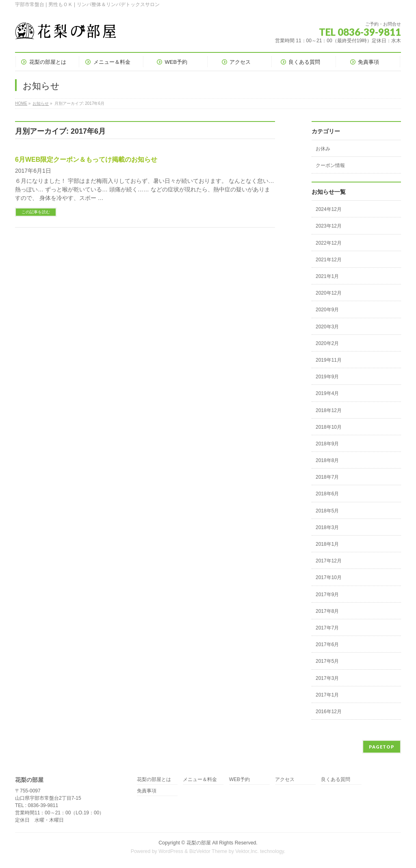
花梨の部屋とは (154, 780)
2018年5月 (327, 511)
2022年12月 (329, 243)
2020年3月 (327, 327)
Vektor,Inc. (247, 851)
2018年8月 (327, 460)
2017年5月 (327, 661)
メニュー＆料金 (200, 780)
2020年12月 (329, 293)
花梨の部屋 (199, 843)
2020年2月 (327, 343)
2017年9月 (327, 595)
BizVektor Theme (208, 851)
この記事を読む (36, 212)
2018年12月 (329, 410)
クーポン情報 (330, 165)
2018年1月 (327, 544)
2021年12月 (329, 260)
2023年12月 (329, 226)
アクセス (285, 780)
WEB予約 (239, 780)
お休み (323, 149)
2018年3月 (327, 527)
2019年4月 (327, 393)
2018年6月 (327, 494)
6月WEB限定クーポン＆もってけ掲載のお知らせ (86, 159)
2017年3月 (327, 678)
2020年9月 (327, 310)
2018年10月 (329, 427)
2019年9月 (327, 377)
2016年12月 (329, 712)
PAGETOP (382, 747)
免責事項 (147, 791)
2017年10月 (329, 577)
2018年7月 (327, 477)
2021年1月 (327, 276)
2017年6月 (327, 644)
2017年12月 (329, 561)
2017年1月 (327, 695)
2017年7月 (327, 628)
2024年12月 (329, 209)
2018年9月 (327, 444)
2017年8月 (327, 611)
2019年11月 (329, 360)
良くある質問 (336, 780)
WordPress (171, 851)
